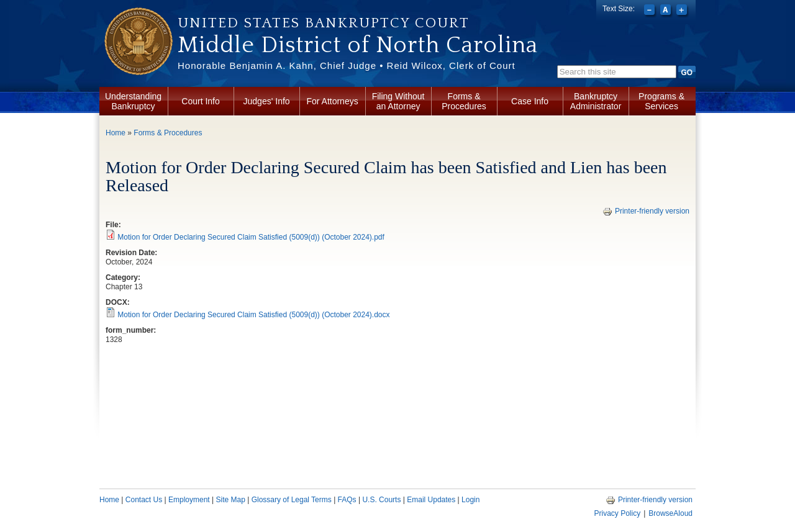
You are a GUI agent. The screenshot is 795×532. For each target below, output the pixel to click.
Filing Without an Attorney (398, 101)
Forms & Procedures (464, 101)
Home (116, 133)
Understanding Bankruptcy (133, 101)
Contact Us (144, 500)
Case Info (530, 101)
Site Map (230, 500)
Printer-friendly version (646, 211)
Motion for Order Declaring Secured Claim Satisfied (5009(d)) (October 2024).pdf (251, 237)
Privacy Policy (617, 513)
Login (470, 500)
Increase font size (683, 11)
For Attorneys (332, 101)
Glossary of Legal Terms (292, 500)
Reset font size (667, 11)
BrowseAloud (670, 513)
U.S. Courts (381, 500)
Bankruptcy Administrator (596, 101)
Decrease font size (651, 11)
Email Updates (431, 500)
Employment (189, 500)
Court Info (200, 101)
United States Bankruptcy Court (324, 23)
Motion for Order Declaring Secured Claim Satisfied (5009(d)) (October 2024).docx (253, 315)
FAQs (347, 500)
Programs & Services (661, 101)
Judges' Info (267, 101)
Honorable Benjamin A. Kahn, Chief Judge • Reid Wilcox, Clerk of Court (347, 65)
